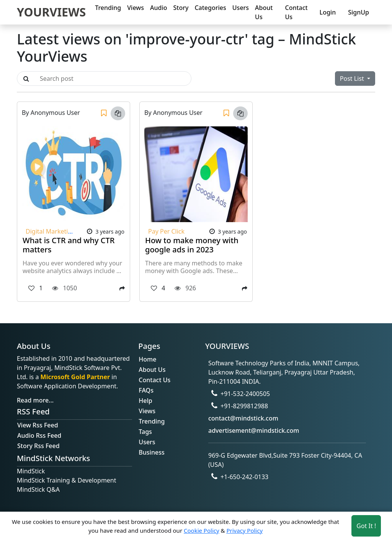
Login (328, 12)
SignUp (359, 12)
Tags (145, 432)
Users (241, 8)
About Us (264, 12)
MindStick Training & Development (67, 480)
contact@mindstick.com (243, 418)
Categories (210, 8)
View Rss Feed (38, 425)
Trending (108, 8)
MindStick (31, 471)
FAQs (146, 390)
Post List (353, 79)
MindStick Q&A (38, 489)
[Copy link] (118, 113)
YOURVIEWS (51, 12)
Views (136, 8)
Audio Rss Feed (39, 435)
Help (145, 401)
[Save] (104, 113)
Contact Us (296, 12)
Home (147, 359)
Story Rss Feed (38, 446)
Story (181, 8)
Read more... (35, 400)
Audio (159, 8)
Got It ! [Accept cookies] (366, 526)
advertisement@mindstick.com (254, 430)
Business (151, 452)
